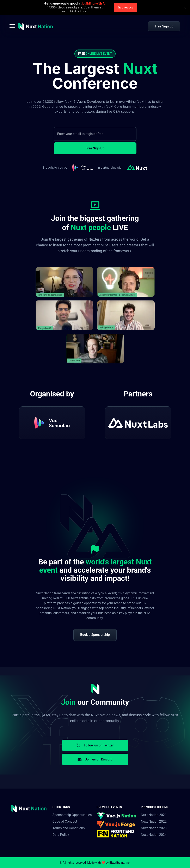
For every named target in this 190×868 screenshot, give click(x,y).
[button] (185, 8)
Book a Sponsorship (95, 635)
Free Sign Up (95, 148)
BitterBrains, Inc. (120, 863)
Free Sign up (164, 26)
